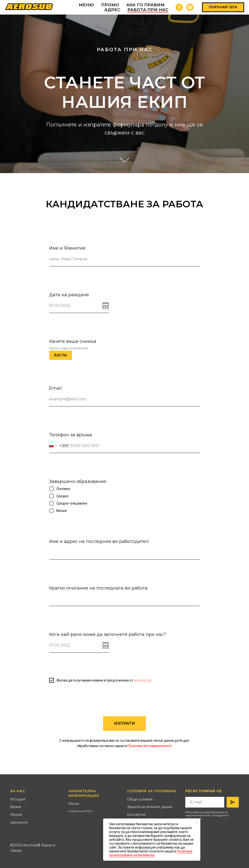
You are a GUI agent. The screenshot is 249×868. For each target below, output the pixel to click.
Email (55, 388)
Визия (16, 807)
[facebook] (179, 7)
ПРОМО (110, 5)
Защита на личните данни (150, 807)
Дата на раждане (69, 295)
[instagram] (190, 7)
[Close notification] (197, 822)
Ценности (19, 822)
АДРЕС (112, 10)
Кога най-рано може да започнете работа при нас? (108, 634)
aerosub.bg (143, 680)
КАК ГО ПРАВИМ (146, 5)
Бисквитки (136, 815)
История (18, 799)
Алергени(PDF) (80, 811)
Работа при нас (148, 10)
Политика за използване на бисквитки (151, 853)
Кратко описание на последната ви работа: (99, 588)
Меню (74, 804)
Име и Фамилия (67, 248)
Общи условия (140, 799)
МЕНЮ (86, 5)
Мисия (16, 815)
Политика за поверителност (150, 746)
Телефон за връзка (71, 435)
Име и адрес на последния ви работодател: (99, 541)
